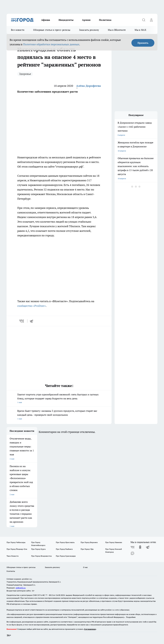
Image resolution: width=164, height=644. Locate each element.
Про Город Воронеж (89, 542)
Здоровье (25, 74)
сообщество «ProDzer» (32, 306)
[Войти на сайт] (151, 20)
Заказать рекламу (89, 30)
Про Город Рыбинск (64, 549)
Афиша (46, 20)
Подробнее (131, 617)
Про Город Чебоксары (16, 542)
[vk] (22, 321)
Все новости (18, 30)
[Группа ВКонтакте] (132, 547)
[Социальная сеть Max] (132, 553)
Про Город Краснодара (66, 556)
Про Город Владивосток (41, 556)
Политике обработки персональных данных (51, 44)
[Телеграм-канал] (148, 547)
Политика (105, 20)
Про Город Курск (38, 549)
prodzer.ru (94, 598)
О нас (85, 567)
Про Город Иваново (114, 542)
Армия (86, 20)
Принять (143, 43)
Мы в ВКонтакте (117, 30)
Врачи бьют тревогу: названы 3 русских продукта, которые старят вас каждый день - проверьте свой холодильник (59, 415)
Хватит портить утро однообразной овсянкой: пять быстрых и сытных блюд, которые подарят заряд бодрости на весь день (59, 399)
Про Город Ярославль (65, 542)
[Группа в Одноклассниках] (140, 547)
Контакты (11, 571)
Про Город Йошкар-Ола (17, 549)
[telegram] (32, 321)
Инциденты (66, 20)
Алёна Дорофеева (89, 86)
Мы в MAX (140, 30)
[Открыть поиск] (144, 20)
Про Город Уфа (87, 549)
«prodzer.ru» (27, 579)
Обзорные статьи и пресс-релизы (52, 30)
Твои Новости (13, 556)
